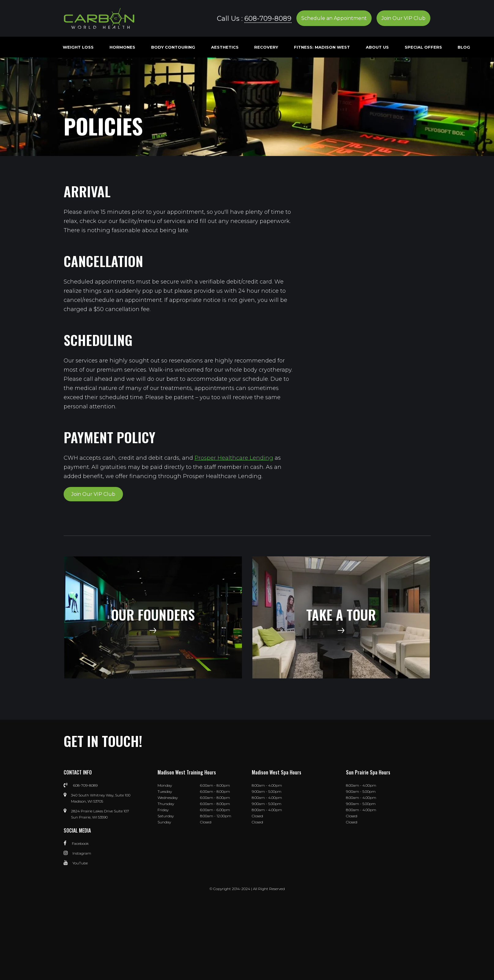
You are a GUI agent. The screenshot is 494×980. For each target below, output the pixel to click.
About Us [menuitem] (377, 47)
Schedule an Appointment (334, 18)
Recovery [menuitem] (266, 47)
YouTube (76, 863)
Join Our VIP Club (403, 18)
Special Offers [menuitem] (423, 47)
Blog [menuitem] (464, 47)
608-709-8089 (268, 18)
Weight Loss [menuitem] (78, 47)
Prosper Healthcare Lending (234, 458)
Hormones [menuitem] (122, 47)
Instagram (77, 853)
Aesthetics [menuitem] (225, 47)
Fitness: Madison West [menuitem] (322, 47)
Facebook (76, 843)
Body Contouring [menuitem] (173, 47)
